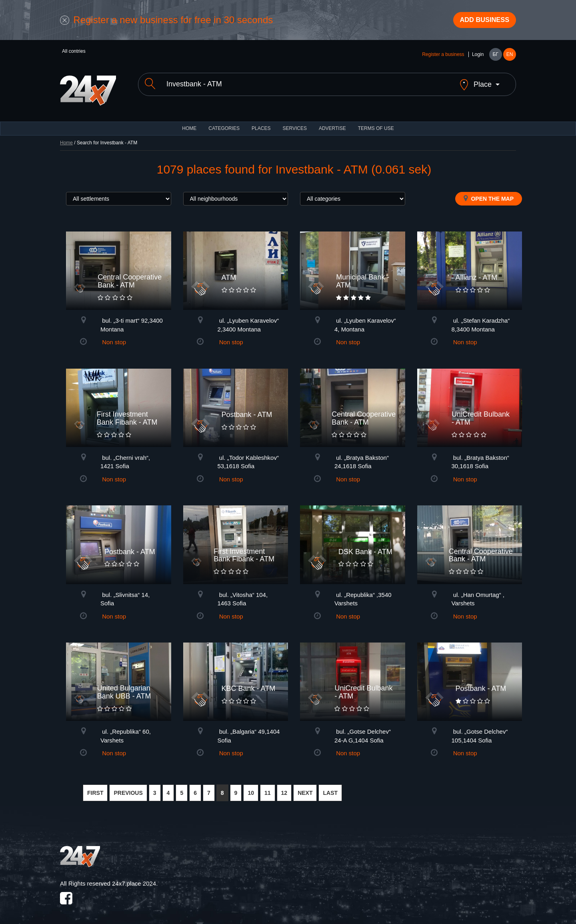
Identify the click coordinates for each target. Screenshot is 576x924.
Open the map (489, 194)
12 (284, 788)
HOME (189, 124)
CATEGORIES (224, 124)
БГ (495, 57)
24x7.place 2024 (134, 879)
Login (478, 57)
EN (510, 57)
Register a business (443, 57)
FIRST (95, 788)
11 (268, 788)
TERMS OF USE (376, 124)
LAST (330, 788)
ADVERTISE (332, 124)
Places (261, 124)
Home (66, 138)
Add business (480, 21)
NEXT (305, 788)
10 (251, 788)
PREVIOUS (128, 788)
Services (294, 124)
